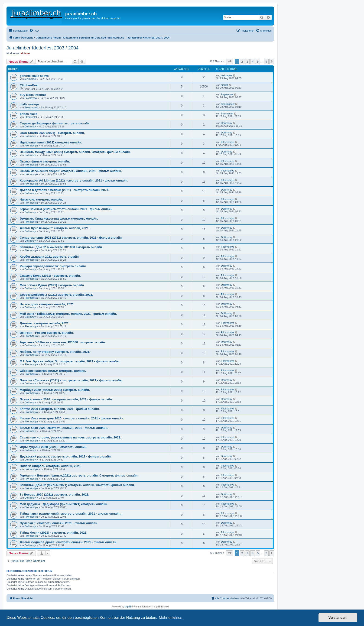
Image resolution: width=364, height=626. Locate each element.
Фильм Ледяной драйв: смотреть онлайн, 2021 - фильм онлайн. (68, 542)
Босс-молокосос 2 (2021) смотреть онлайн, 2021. (56, 295)
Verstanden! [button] (338, 618)
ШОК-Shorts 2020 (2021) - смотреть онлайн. (52, 133)
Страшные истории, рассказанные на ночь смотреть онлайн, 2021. (70, 437)
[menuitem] (34, 31)
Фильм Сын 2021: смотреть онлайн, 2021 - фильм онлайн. (64, 428)
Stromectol (31, 117)
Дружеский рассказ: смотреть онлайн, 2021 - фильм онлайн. (66, 456)
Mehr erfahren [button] (171, 618)
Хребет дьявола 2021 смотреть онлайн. (50, 257)
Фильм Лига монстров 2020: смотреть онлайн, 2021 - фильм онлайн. (72, 418)
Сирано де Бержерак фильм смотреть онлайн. (55, 123)
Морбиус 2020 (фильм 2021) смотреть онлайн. (55, 390)
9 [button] (266, 62)
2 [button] (242, 62)
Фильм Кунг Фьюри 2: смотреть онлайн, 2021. (55, 228)
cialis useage (29, 104)
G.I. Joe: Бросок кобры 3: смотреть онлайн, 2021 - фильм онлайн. (70, 361)
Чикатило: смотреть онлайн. (41, 199)
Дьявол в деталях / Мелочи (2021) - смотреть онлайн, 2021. (64, 190)
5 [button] (258, 62)
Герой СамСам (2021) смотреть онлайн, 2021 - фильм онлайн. (67, 209)
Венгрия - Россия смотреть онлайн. (47, 333)
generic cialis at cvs (34, 76)
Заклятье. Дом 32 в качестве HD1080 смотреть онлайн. (61, 247)
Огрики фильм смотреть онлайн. (45, 161)
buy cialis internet (33, 95)
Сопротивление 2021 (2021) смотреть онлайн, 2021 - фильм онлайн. (71, 238)
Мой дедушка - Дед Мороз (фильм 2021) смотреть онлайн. (64, 504)
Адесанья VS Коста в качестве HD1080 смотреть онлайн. (63, 342)
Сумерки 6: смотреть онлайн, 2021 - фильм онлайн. (59, 523)
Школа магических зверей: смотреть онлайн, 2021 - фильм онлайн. (71, 171)
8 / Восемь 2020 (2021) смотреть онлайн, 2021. (54, 495)
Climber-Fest (29, 85)
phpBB (128, 607)
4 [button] (252, 62)
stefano (25, 53)
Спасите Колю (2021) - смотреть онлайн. (50, 276)
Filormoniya (31, 146)
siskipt (225, 85)
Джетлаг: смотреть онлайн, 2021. (45, 323)
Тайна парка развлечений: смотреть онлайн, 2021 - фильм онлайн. (70, 514)
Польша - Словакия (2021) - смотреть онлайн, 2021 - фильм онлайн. (71, 380)
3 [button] (247, 62)
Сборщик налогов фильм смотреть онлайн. (53, 371)
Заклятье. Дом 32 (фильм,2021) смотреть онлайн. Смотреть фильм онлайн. (77, 485)
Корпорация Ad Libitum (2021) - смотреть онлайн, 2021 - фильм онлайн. (74, 180)
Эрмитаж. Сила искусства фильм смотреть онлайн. (59, 219)
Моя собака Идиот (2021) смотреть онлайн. (52, 285)
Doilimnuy (30, 126)
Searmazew (31, 107)
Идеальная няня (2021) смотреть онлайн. (51, 142)
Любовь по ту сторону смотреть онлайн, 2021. (55, 352)
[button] (229, 62)
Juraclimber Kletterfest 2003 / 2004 (42, 48)
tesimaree (30, 79)
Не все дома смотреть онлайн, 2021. (47, 304)
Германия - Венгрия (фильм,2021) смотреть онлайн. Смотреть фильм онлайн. (79, 475)
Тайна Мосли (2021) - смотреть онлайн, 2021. (54, 533)
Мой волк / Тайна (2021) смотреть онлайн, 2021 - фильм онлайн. (68, 314)
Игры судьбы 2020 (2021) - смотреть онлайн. (54, 447)
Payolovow (31, 98)
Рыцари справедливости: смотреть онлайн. (53, 266)
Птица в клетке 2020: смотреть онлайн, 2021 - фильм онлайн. (66, 399)
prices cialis (29, 114)
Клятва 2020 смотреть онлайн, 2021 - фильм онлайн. (60, 409)
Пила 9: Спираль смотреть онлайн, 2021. (51, 466)
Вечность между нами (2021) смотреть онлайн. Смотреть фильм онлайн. (75, 152)
